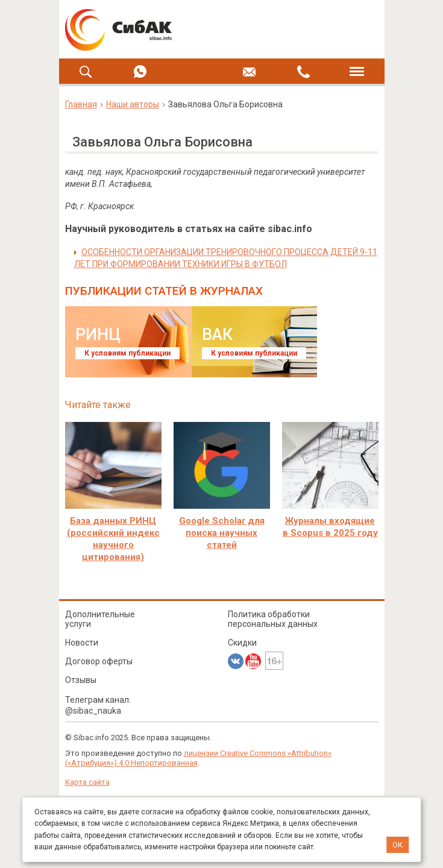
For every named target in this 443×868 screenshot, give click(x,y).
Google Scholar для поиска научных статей (222, 533)
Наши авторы (133, 104)
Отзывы (81, 680)
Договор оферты (99, 661)
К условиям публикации (127, 353)
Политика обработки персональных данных (273, 619)
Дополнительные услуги (100, 619)
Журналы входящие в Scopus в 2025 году (330, 527)
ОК (397, 845)
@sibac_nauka (93, 711)
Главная (81, 104)
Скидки (242, 643)
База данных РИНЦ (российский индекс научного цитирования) (113, 539)
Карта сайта (87, 782)
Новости (82, 643)
